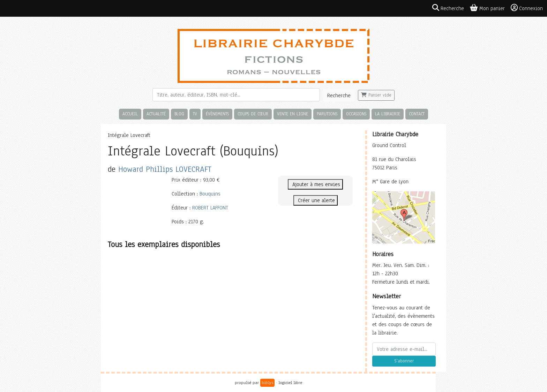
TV (195, 114)
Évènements (217, 114)
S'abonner (404, 361)
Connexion (527, 8)
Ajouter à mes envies (315, 184)
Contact (417, 114)
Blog (179, 114)
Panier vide (376, 95)
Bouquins (210, 194)
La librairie (388, 114)
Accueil (130, 114)
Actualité (156, 114)
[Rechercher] (236, 95)
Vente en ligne (293, 114)
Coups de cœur (253, 114)
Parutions (327, 114)
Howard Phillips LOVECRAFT (165, 169)
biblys (267, 383)
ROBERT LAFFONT (210, 208)
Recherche (339, 95)
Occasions (356, 114)
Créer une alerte (316, 200)
